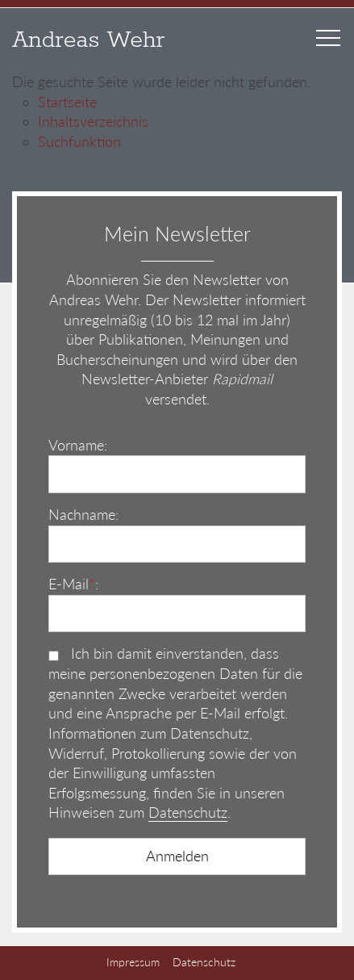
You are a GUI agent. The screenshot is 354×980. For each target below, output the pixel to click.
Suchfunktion (79, 142)
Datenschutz (188, 812)
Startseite (67, 102)
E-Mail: (73, 584)
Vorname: (78, 445)
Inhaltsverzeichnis (93, 121)
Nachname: (83, 515)
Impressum (133, 962)
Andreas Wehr (88, 40)
